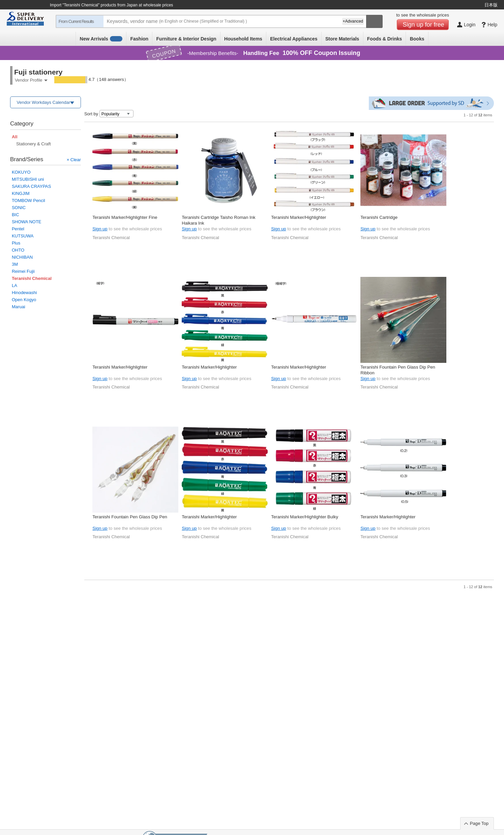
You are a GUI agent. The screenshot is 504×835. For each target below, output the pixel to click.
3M (15, 264)
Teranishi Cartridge (379, 217)
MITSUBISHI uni (28, 179)
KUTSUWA (23, 236)
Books (417, 39)
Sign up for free (424, 25)
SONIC (19, 208)
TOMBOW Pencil (28, 200)
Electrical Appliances (294, 39)
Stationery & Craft (34, 144)
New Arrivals (101, 39)
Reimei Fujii (23, 271)
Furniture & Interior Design (186, 39)
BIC (16, 215)
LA (14, 285)
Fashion (139, 39)
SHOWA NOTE (27, 222)
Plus (16, 243)
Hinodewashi (24, 293)
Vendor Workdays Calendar (44, 102)
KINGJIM (21, 193)
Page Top (479, 823)
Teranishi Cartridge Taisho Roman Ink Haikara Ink (218, 220)
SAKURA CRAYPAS (32, 186)
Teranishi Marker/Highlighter (299, 217)
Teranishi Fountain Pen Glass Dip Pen (130, 517)
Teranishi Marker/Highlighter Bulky (305, 517)
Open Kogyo (24, 300)
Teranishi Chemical (111, 238)
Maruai (19, 307)
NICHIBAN (22, 257)
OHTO (18, 250)
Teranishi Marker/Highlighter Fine (125, 217)
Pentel (18, 229)
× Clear (74, 160)
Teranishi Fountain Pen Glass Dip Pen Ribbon (398, 370)
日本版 (491, 5)
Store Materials (342, 39)
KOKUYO (21, 172)
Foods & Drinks (384, 39)
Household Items (243, 39)
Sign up (100, 229)
